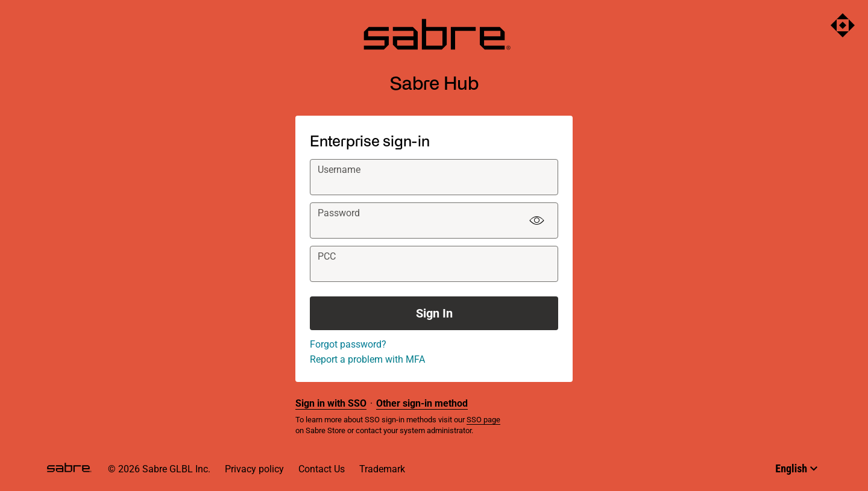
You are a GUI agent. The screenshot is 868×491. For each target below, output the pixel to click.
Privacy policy (254, 469)
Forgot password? (348, 344)
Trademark (382, 469)
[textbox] (434, 177)
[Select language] (796, 468)
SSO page (483, 420)
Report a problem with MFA (367, 359)
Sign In (434, 313)
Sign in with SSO (331, 403)
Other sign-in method (422, 403)
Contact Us (322, 469)
